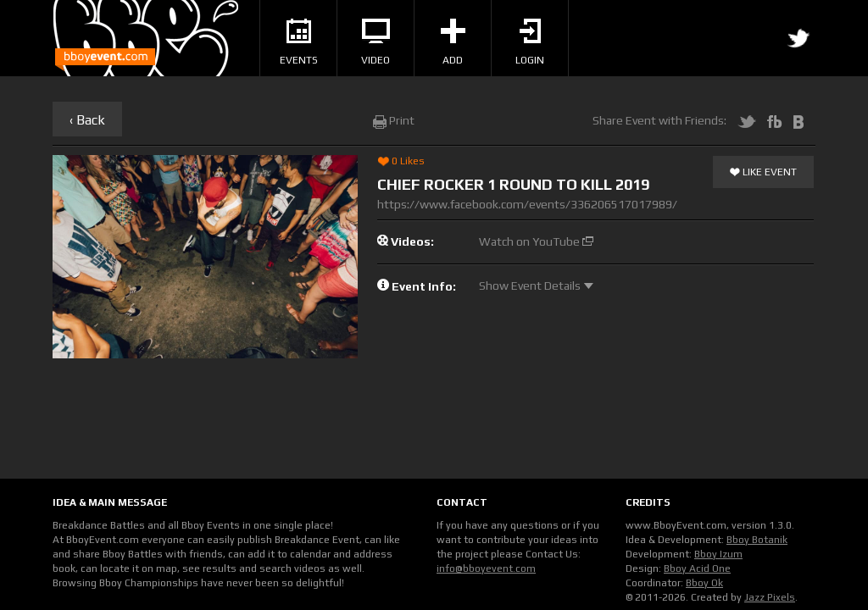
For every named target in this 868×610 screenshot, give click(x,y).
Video (376, 42)
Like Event (763, 173)
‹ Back (87, 120)
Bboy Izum (718, 554)
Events (299, 42)
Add (453, 42)
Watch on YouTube (536, 241)
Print (394, 120)
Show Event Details (536, 286)
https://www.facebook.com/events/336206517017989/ (527, 204)
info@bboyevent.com (486, 568)
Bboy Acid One (697, 568)
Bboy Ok (704, 583)
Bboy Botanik (757, 540)
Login (530, 42)
